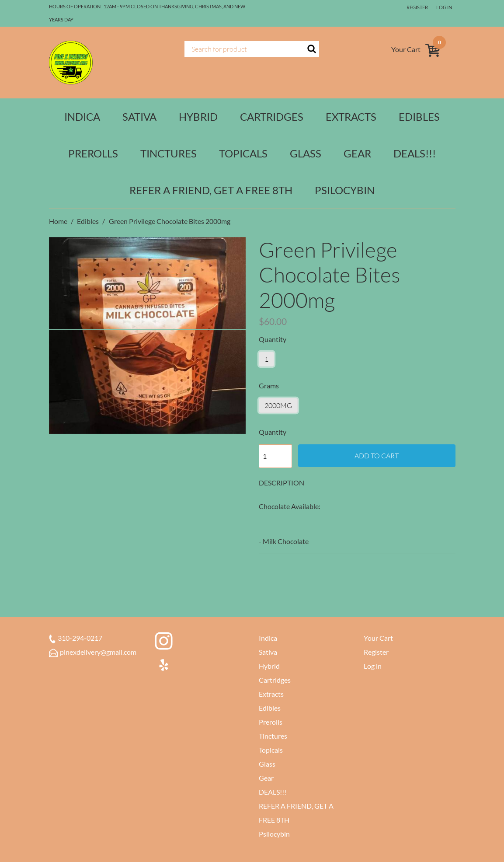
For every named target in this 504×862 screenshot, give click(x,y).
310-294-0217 (76, 638)
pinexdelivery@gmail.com (93, 652)
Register (417, 7)
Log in (444, 7)
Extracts (351, 117)
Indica (82, 117)
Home (59, 221)
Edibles (419, 117)
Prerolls (93, 153)
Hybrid (198, 117)
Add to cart (377, 456)
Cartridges (272, 117)
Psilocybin (345, 190)
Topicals (243, 153)
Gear (357, 153)
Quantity (273, 432)
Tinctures (169, 153)
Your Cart (378, 638)
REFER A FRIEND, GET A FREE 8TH (211, 190)
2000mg (278, 405)
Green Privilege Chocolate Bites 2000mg (170, 221)
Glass (306, 153)
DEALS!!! (415, 153)
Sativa (139, 117)
